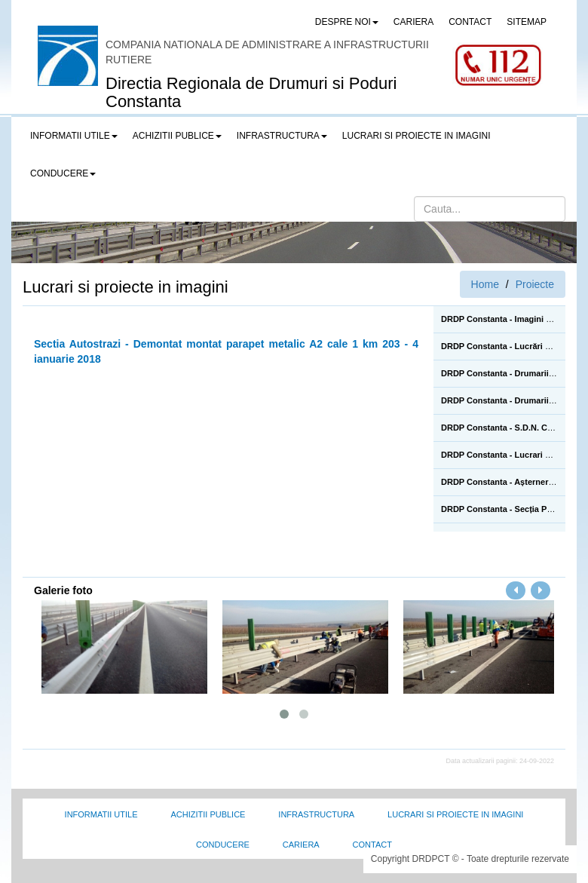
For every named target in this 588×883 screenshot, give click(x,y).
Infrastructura (316, 814)
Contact (372, 845)
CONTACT (470, 22)
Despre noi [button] (347, 22)
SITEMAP (527, 22)
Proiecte (535, 284)
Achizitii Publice (208, 814)
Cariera (301, 845)
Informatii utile (101, 814)
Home (485, 284)
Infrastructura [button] (282, 136)
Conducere (223, 845)
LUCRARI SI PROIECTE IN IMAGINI (416, 136)
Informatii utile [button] (74, 136)
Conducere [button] (63, 173)
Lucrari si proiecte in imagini (455, 814)
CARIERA (413, 22)
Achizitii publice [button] (177, 136)
